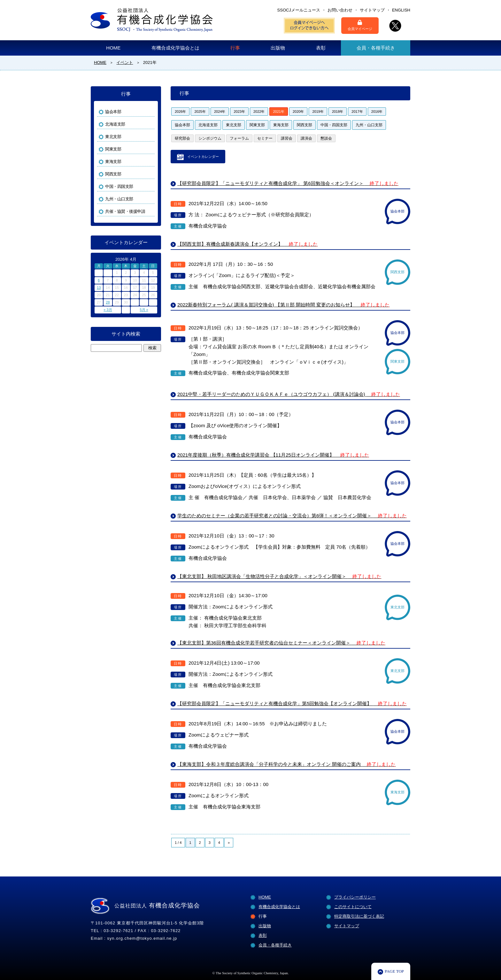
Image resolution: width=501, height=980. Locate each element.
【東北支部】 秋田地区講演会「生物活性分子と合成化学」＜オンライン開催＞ (279, 576)
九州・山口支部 (369, 125)
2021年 (278, 112)
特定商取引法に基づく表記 (359, 916)
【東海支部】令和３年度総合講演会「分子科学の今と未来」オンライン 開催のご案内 (286, 764)
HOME (113, 48)
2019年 (318, 112)
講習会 (287, 138)
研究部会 (182, 138)
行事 (235, 48)
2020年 (298, 112)
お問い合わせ (340, 10)
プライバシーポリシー (355, 897)
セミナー (265, 138)
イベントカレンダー (203, 157)
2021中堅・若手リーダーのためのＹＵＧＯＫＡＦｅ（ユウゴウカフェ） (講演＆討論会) (289, 394)
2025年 (200, 112)
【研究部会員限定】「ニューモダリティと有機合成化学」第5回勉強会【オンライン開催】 (292, 703)
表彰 (321, 48)
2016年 (377, 112)
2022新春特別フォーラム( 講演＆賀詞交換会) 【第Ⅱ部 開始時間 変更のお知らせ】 (283, 305)
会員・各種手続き (376, 48)
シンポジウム (210, 138)
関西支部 (304, 125)
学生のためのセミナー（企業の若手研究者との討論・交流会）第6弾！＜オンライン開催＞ (292, 516)
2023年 (239, 112)
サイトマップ (372, 10)
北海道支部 (208, 125)
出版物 (278, 48)
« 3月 (108, 310)
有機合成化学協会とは (175, 48)
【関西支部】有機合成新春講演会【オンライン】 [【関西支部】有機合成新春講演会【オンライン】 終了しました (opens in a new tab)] (247, 244)
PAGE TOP (394, 971)
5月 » (144, 310)
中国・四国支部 (334, 125)
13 (99, 288)
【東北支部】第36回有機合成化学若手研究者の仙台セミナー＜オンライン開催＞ (281, 643)
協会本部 (182, 125)
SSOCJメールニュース (299, 10)
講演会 (306, 138)
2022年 (259, 112)
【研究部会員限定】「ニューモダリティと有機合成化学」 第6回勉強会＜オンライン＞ (288, 183)
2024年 (220, 112)
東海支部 (281, 125)
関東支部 (257, 125)
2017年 (357, 112)
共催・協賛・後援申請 (125, 211)
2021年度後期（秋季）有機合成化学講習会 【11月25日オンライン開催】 (273, 455)
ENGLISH (401, 10)
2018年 (338, 112)
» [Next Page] (229, 843)
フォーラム (239, 138)
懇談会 (326, 138)
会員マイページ (360, 25)
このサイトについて (353, 907)
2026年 (180, 112)
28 (108, 302)
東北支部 (234, 125)
